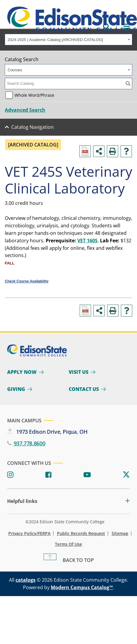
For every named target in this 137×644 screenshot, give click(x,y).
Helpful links (22, 501)
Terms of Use (68, 544)
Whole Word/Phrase (34, 95)
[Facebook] (49, 475)
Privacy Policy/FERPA (29, 533)
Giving (16, 389)
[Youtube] (87, 475)
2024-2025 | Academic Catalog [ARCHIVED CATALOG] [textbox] (55, 40)
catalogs (26, 580)
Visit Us (78, 372)
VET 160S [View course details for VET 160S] (87, 241)
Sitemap (120, 533)
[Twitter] (126, 475)
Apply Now (22, 372)
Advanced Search (25, 110)
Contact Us (84, 389)
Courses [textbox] (15, 70)
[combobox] (68, 40)
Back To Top (78, 560)
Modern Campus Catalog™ (82, 587)
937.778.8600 (30, 443)
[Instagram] (10, 475)
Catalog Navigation (33, 127)
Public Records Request (81, 533)
